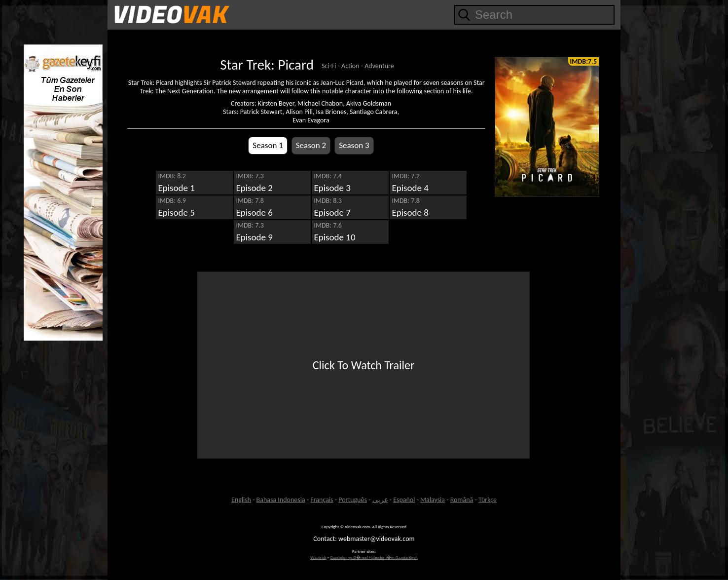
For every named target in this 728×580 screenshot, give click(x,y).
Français (322, 500)
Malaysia (433, 500)
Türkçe (488, 500)
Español (404, 500)
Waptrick (318, 557)
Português (353, 500)
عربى (380, 500)
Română (462, 500)
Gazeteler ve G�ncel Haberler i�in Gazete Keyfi (374, 557)
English (241, 500)
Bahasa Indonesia (281, 500)
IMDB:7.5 (583, 61)
